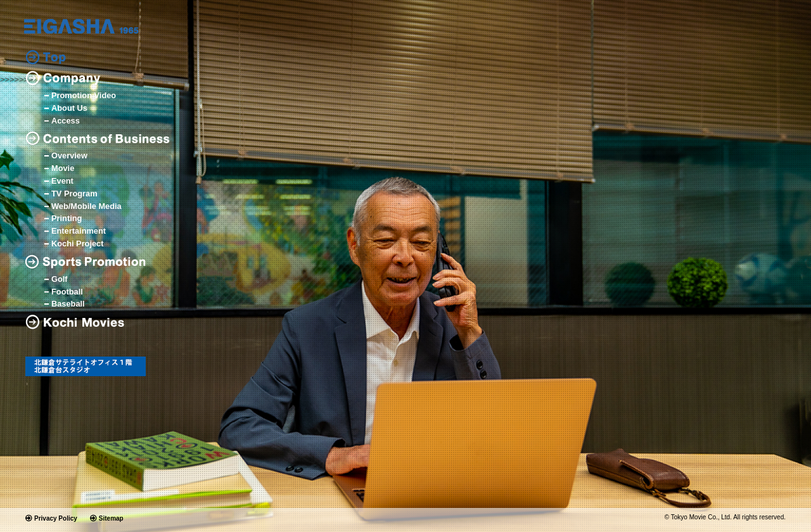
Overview (69, 156)
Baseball (68, 304)
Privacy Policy (56, 518)
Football (67, 292)
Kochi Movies (80, 322)
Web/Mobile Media (86, 207)
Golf (60, 280)
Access (66, 121)
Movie (63, 169)
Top (46, 57)
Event (62, 181)
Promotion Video (84, 96)
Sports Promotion (89, 262)
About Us (69, 109)
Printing (67, 219)
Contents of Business (98, 138)
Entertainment (79, 231)
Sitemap (111, 518)
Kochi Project (78, 244)
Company (63, 78)
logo (81, 26)
